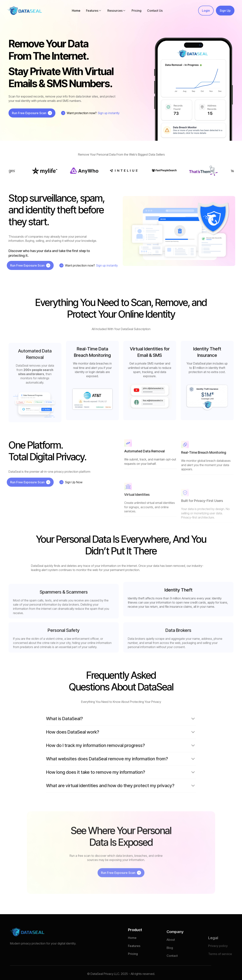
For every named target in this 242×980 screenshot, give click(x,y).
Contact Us (155, 11)
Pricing (137, 11)
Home (76, 11)
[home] (25, 11)
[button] (94, 11)
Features (134, 959)
